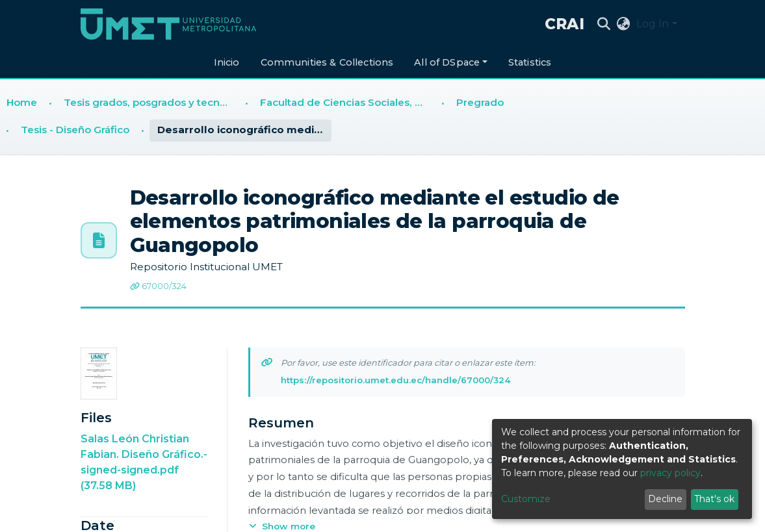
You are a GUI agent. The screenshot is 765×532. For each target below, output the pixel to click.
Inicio (227, 62)
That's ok (714, 499)
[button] (623, 24)
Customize (526, 499)
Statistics (530, 62)
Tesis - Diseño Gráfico (75, 130)
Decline (665, 499)
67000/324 (158, 286)
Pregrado (480, 102)
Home (22, 102)
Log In (653, 24)
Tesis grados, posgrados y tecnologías (151, 102)
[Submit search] (603, 24)
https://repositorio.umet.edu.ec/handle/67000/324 (395, 380)
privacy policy (670, 473)
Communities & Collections (327, 62)
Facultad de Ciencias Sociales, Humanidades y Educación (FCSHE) (348, 102)
